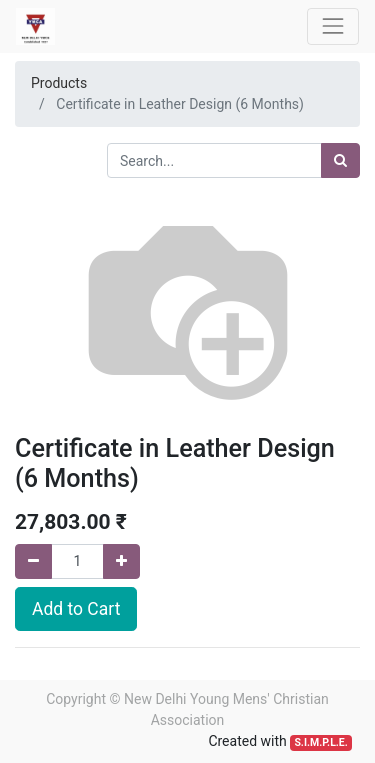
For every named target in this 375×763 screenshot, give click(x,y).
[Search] (340, 160)
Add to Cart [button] (76, 609)
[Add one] (121, 561)
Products (59, 83)
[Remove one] (33, 561)
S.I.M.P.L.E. (320, 742)
